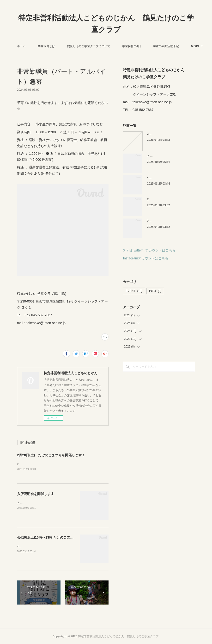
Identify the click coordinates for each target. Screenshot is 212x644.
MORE (172, 46)
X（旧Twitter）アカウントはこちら (149, 250)
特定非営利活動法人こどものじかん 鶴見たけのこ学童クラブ (106, 23)
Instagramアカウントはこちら (145, 258)
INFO (155, 291)
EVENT (134, 291)
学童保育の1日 (147, 46)
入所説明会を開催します (36, 494)
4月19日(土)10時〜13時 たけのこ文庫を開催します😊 (58, 538)
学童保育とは (61, 46)
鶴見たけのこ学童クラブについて (104, 46)
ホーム (36, 46)
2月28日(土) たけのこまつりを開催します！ (51, 455)
